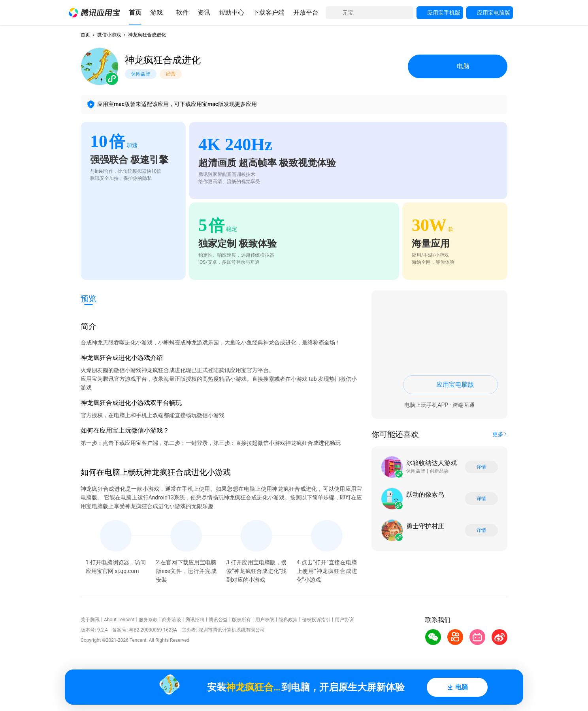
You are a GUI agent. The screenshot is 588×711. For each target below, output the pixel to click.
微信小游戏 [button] (109, 35)
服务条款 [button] (148, 620)
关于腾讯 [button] (90, 620)
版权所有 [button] (241, 620)
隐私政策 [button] (288, 620)
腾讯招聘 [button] (195, 620)
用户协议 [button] (344, 620)
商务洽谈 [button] (171, 620)
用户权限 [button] (265, 620)
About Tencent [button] (119, 620)
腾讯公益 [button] (218, 620)
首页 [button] (85, 35)
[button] (94, 13)
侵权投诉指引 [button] (316, 620)
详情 (481, 467)
